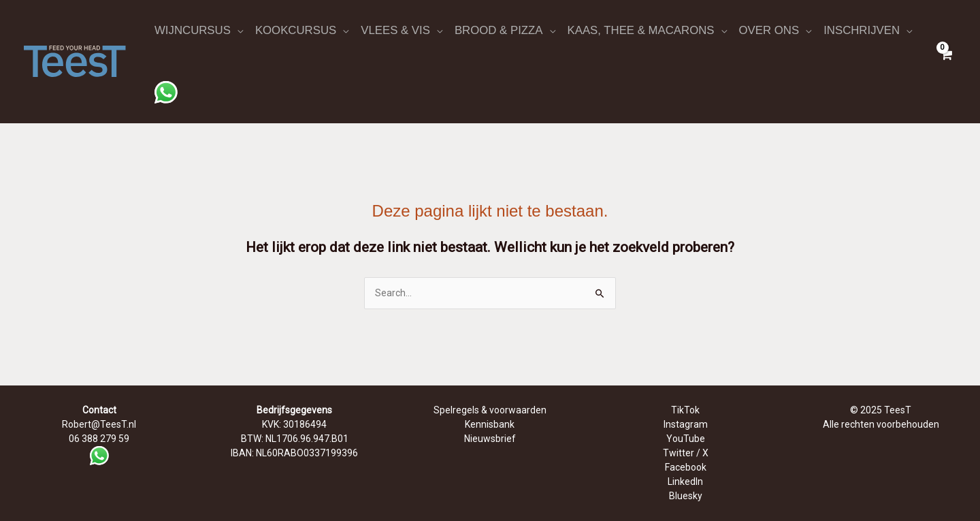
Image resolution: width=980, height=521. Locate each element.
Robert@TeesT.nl (99, 424)
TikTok (685, 410)
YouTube (686, 439)
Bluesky (686, 496)
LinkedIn (685, 481)
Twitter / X (686, 453)
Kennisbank (490, 424)
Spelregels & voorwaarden (490, 410)
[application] (237, 31)
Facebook (686, 467)
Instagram (686, 424)
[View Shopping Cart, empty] (946, 61)
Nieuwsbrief (490, 439)
